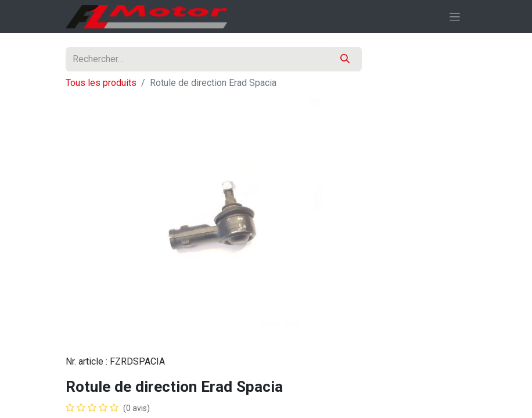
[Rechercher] (345, 59)
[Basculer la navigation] (455, 17)
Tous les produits (101, 83)
